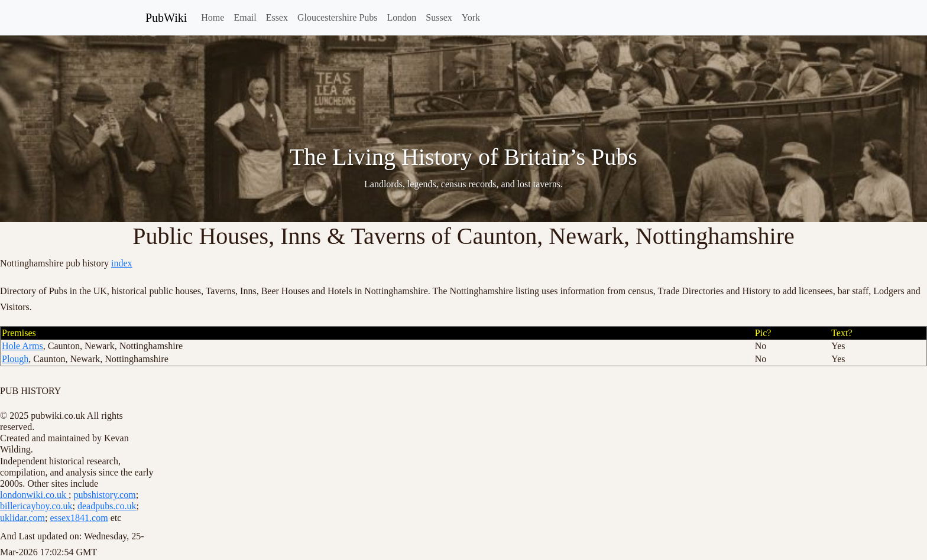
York (471, 17)
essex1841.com (79, 518)
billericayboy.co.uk (36, 506)
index (122, 263)
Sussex (439, 17)
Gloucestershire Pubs (338, 17)
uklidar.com (22, 518)
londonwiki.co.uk (34, 495)
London (402, 17)
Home (213, 17)
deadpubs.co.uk (107, 506)
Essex (277, 17)
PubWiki (166, 18)
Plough (15, 359)
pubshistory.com (104, 495)
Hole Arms (22, 346)
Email (245, 17)
